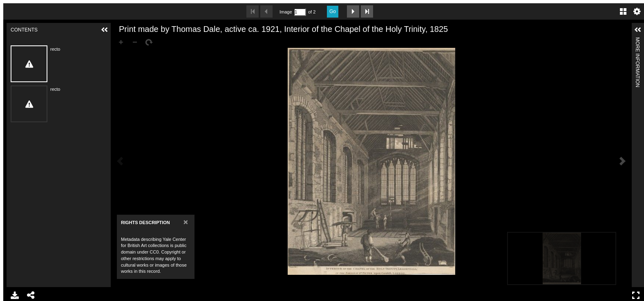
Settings (637, 11)
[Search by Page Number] (300, 12)
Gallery (623, 11)
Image (286, 12)
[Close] (186, 222)
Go (333, 11)
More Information (637, 41)
